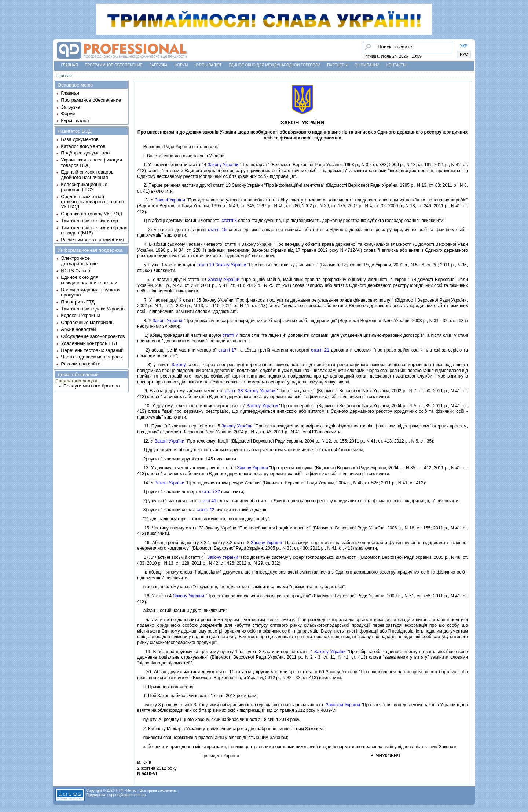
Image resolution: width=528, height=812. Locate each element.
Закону (179, 365)
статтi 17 (227, 350)
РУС (464, 54)
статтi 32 (211, 492)
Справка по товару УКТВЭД (91, 214)
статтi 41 (208, 501)
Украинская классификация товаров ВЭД (91, 162)
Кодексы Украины (80, 315)
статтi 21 (320, 350)
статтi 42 (205, 510)
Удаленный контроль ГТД (89, 343)
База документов (80, 139)
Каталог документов (83, 146)
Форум (181, 65)
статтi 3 (229, 221)
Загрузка (159, 65)
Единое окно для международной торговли (274, 65)
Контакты (396, 65)
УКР (464, 46)
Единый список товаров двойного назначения (87, 174)
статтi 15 (217, 230)
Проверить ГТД (78, 302)
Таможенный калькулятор (89, 221)
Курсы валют (208, 65)
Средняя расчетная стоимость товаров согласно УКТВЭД (92, 202)
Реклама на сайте (81, 364)
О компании (367, 65)
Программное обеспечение (113, 65)
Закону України (223, 165)
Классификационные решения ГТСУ (84, 187)
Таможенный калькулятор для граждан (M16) (94, 230)
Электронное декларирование (79, 261)
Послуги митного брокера (92, 386)
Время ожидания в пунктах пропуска (91, 292)
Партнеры (337, 65)
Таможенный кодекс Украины (93, 309)
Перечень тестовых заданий (92, 350)
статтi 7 (230, 335)
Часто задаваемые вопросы (92, 357)
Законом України (343, 705)
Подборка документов (85, 153)
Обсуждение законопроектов (93, 336)
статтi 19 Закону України (221, 265)
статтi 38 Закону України (250, 391)
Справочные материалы (88, 322)
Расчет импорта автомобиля (92, 240)
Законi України (170, 200)
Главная (70, 65)
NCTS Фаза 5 (76, 271)
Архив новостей (78, 329)
